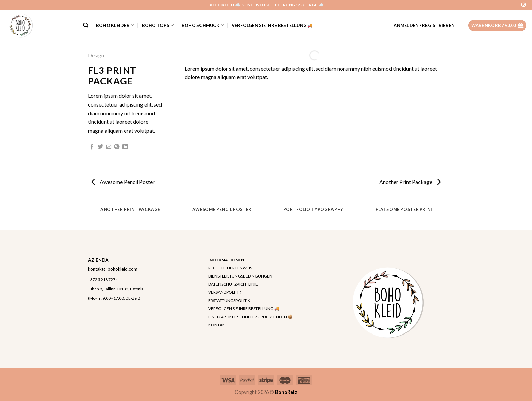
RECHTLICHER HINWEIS (230, 268)
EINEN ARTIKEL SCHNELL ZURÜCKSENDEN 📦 (251, 317)
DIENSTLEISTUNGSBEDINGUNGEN (240, 276)
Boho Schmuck (203, 25)
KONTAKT (218, 325)
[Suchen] (86, 25)
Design (96, 55)
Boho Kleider (115, 25)
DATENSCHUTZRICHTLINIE (233, 284)
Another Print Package (410, 182)
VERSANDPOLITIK (225, 292)
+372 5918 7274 (103, 279)
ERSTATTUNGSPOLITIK (229, 300)
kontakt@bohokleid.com (113, 269)
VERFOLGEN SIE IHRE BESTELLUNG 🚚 (272, 25)
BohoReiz (286, 392)
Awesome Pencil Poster (123, 182)
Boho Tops (158, 25)
